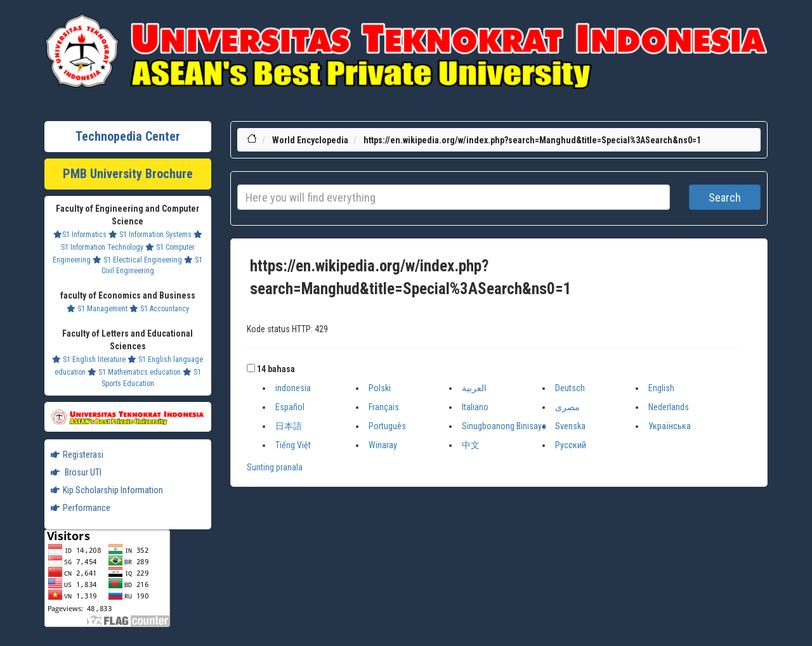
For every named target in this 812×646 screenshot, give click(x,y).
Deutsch (570, 388)
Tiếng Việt (293, 445)
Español (290, 407)
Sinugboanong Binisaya (504, 426)
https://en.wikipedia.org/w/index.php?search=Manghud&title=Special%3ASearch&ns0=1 (532, 140)
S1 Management (97, 309)
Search (725, 197)
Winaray (383, 445)
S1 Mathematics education (134, 372)
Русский (571, 445)
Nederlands (669, 407)
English (661, 388)
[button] (251, 368)
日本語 (289, 426)
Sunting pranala (275, 467)
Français (384, 407)
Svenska (570, 426)
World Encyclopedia (310, 140)
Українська (670, 426)
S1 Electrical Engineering (137, 260)
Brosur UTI (76, 472)
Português (387, 426)
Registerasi (77, 455)
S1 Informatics (80, 235)
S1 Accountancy (159, 309)
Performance (81, 508)
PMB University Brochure (128, 174)
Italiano (475, 407)
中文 (471, 445)
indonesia (293, 388)
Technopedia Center (128, 136)
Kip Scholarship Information (107, 490)
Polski (380, 388)
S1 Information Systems (150, 235)
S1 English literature (89, 359)
